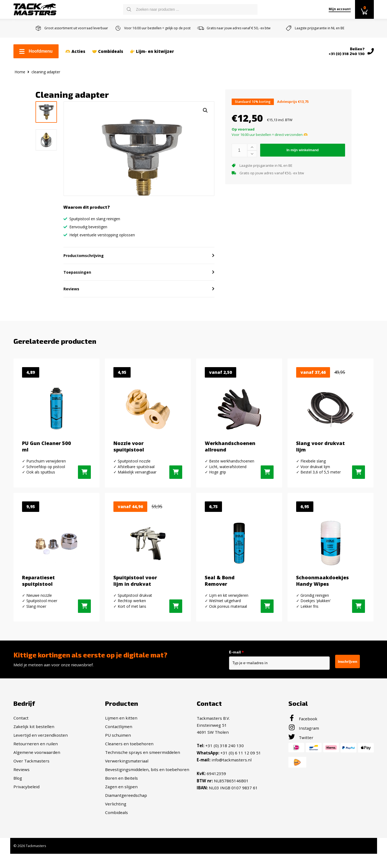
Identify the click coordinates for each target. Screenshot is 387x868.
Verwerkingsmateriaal (127, 780)
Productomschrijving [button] (84, 275)
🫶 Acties (75, 51)
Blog (18, 797)
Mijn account (340, 9)
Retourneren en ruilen (36, 763)
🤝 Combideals (107, 51)
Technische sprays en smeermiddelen (143, 772)
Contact (21, 737)
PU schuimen (118, 754)
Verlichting (116, 823)
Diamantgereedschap (126, 815)
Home (20, 72)
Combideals (117, 832)
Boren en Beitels (121, 797)
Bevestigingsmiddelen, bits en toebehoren (147, 789)
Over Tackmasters (31, 780)
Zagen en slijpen (121, 806)
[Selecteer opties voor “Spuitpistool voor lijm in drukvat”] (176, 625)
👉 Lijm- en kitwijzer (152, 51)
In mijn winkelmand (303, 150)
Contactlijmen (119, 746)
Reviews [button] (71, 308)
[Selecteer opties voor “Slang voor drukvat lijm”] (359, 491)
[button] (205, 110)
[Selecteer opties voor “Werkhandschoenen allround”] (267, 491)
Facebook (303, 738)
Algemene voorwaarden (37, 772)
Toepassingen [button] (77, 291)
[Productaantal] (239, 150)
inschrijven (350, 681)
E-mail (239, 671)
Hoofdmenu (36, 51)
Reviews (21, 789)
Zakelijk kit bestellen (34, 746)
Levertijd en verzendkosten (41, 754)
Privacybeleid (26, 806)
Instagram (304, 747)
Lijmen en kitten (121, 737)
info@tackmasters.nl (232, 779)
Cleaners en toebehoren (129, 763)
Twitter (301, 757)
